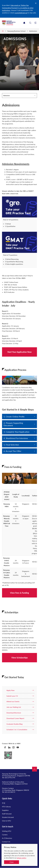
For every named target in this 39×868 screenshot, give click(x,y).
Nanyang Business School (16, 31)
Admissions (33, 31)
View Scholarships (20, 658)
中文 (4, 803)
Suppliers (5, 810)
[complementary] (34, 862)
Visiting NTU (7, 831)
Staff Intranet (7, 814)
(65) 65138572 (10, 792)
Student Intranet (8, 817)
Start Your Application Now (19, 352)
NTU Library (6, 807)
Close (12, 862)
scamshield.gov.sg (21, 13)
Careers (5, 835)
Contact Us (6, 842)
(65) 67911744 (10, 778)
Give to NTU (6, 821)
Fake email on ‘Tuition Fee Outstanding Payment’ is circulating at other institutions (18, 8)
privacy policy (22, 858)
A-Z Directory (7, 838)
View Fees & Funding (19, 593)
